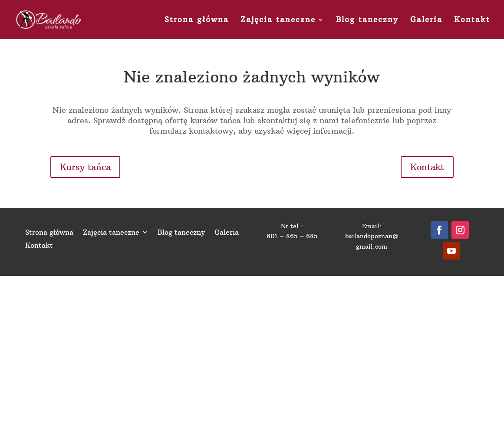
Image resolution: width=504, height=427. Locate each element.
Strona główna (197, 20)
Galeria (426, 20)
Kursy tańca (85, 167)
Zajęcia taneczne (278, 20)
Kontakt (472, 20)
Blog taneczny (367, 20)
